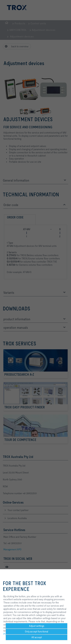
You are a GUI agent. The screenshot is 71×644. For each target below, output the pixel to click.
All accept (37, 637)
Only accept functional (37, 631)
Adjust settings (37, 626)
